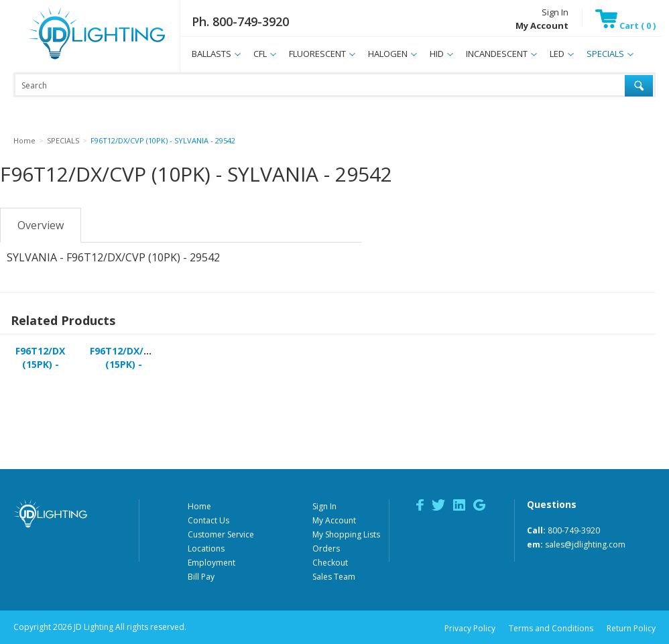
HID (437, 54)
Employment (211, 563)
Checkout (330, 563)
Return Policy (631, 628)
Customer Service (221, 534)
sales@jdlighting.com (585, 544)
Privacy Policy (470, 628)
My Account (334, 520)
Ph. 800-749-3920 (240, 21)
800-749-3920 (574, 530)
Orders (326, 549)
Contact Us (208, 520)
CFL (260, 54)
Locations (206, 549)
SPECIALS (605, 54)
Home (199, 506)
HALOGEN (388, 54)
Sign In (555, 12)
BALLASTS (211, 54)
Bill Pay (201, 577)
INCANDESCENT (497, 54)
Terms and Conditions (551, 628)
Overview (41, 225)
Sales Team (334, 577)
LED (557, 54)
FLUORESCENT (317, 54)
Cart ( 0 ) (625, 25)
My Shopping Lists (346, 534)
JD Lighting (80, 59)
